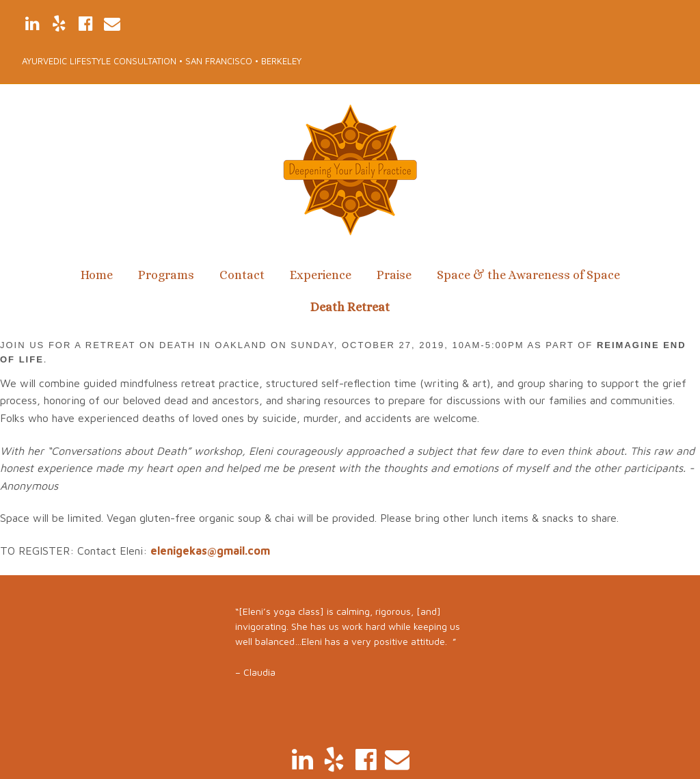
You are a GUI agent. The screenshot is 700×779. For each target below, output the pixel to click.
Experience (321, 275)
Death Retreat (350, 307)
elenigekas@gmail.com (210, 551)
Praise (394, 275)
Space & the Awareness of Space (528, 275)
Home (97, 275)
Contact (242, 275)
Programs (166, 275)
